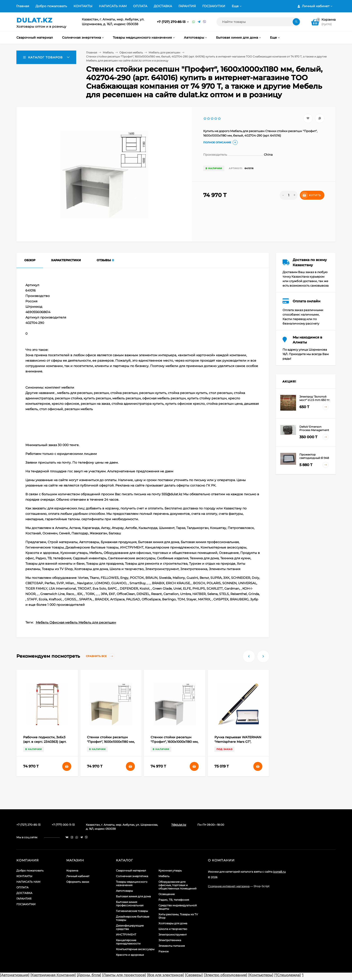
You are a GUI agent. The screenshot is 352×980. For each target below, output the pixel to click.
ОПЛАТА (140, 6)
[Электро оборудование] (225, 975)
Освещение (167, 894)
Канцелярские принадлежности (128, 942)
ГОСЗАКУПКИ (214, 6)
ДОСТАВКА (163, 6)
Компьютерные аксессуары (135, 949)
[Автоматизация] (15, 975)
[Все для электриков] (165, 975)
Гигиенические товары (132, 911)
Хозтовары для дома (173, 923)
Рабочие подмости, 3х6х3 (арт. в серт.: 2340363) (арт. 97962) (45, 742)
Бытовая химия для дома (133, 896)
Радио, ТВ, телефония (174, 900)
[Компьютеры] (261, 975)
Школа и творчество (173, 929)
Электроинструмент (173, 935)
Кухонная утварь (170, 870)
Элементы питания (172, 946)
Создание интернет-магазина (229, 886)
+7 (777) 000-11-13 (63, 825)
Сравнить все (100, 656)
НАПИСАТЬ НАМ (113, 6)
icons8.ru (279, 872)
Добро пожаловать (51, 6)
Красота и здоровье (130, 955)
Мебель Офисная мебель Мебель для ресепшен (76, 622)
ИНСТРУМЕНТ (126, 935)
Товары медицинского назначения (132, 883)
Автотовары (124, 891)
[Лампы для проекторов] (124, 975)
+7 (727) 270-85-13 (172, 22)
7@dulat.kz (179, 825)
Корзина (72, 870)
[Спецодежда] (288, 975)
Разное (164, 951)
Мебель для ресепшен (164, 52)
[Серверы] (194, 975)
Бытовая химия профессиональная (130, 904)
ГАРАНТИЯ (187, 6)
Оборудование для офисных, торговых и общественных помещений (177, 885)
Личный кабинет (78, 876)
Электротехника (170, 940)
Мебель (108, 52)
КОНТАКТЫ (83, 6)
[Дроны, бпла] (89, 975)
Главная (23, 6)
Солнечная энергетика (132, 876)
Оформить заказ (78, 882)
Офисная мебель (131, 52)
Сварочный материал (131, 870)
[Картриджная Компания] (53, 975)
